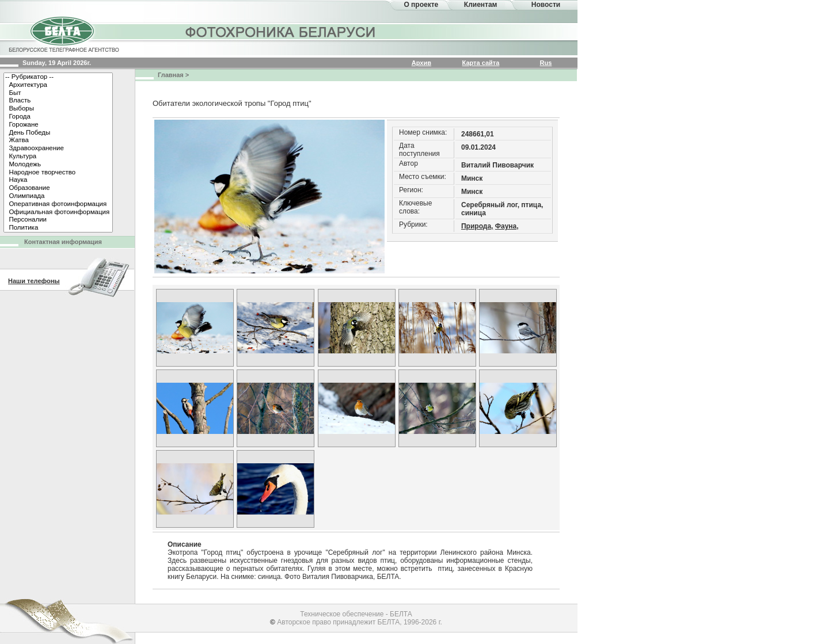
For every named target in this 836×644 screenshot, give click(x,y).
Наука (58, 180)
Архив (421, 63)
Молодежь (58, 165)
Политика (58, 228)
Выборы (58, 109)
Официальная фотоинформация (58, 212)
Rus (546, 63)
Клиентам (481, 5)
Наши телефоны (34, 281)
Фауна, (507, 226)
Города (58, 117)
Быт (58, 93)
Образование (58, 188)
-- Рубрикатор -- (58, 77)
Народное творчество (58, 173)
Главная (171, 75)
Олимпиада (58, 196)
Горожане (58, 125)
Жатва (58, 140)
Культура (58, 157)
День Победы (58, 133)
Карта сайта (481, 63)
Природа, (477, 226)
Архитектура (58, 85)
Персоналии (58, 220)
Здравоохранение (58, 148)
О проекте (421, 5)
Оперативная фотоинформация (58, 204)
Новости (546, 5)
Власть (58, 101)
